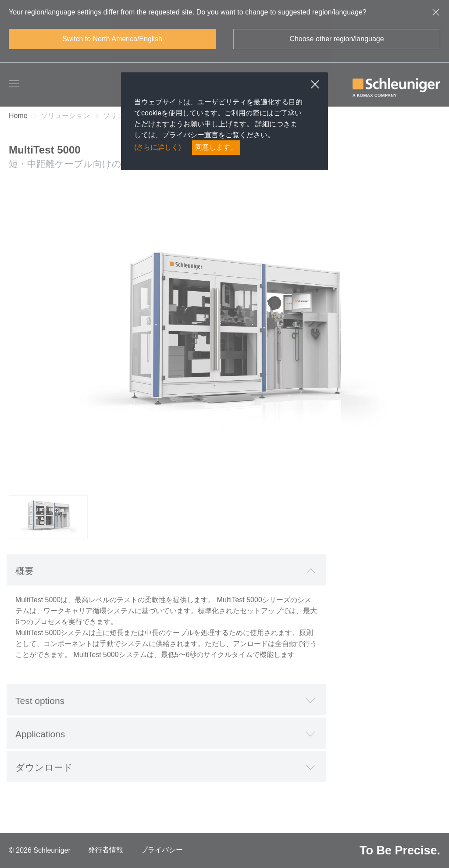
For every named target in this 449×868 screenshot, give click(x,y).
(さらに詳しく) (158, 147)
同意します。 (216, 147)
